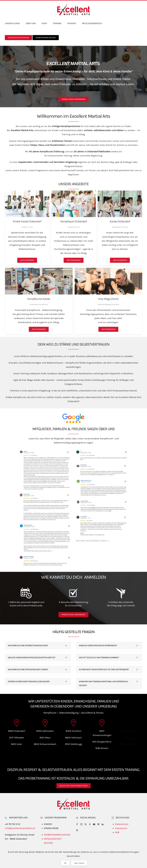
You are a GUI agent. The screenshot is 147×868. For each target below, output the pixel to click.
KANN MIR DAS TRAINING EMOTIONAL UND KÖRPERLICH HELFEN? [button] (103, 683)
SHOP (44, 23)
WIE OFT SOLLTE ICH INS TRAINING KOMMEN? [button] (99, 658)
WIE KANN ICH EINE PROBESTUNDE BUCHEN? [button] (28, 645)
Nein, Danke (79, 863)
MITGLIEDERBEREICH (92, 23)
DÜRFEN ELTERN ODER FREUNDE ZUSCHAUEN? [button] (29, 681)
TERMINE (57, 23)
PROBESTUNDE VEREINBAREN (73, 99)
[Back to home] (73, 9)
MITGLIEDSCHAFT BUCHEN (18, 38)
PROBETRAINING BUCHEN (46, 38)
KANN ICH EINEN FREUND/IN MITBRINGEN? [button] (98, 645)
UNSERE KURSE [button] (12, 23)
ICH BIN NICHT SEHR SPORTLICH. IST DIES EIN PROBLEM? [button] (104, 669)
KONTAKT (72, 23)
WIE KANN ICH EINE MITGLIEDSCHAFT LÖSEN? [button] (28, 669)
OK (65, 863)
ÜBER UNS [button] (31, 23)
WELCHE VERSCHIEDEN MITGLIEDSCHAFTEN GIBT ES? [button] (32, 658)
